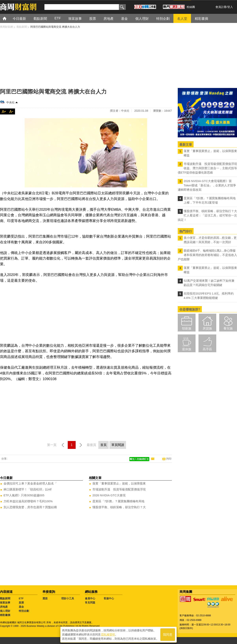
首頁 (8, 18)
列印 (169, 459)
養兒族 (228, 328)
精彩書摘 (5, 615)
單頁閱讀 (118, 445)
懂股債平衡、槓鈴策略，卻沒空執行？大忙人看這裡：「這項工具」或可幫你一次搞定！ (207, 215)
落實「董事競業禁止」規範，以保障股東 (119, 483)
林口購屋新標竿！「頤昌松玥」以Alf (28, 489)
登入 (230, 7)
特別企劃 (24, 611)
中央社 (10, 102)
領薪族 (187, 328)
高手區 (207, 349)
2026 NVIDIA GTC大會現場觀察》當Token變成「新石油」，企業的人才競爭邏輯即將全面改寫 (207, 185)
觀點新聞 (5, 598)
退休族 (187, 349)
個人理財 (5, 611)
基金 (21, 607)
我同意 (168, 634)
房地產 (4, 607)
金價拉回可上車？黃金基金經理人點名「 (30, 483)
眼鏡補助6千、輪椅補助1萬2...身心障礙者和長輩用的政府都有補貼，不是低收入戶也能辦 (207, 255)
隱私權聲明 (108, 634)
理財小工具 (68, 598)
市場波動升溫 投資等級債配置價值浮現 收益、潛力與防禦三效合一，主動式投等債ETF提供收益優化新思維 (207, 168)
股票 (21, 603)
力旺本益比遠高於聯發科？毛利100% (28, 501)
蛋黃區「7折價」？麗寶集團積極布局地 (118, 501)
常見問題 (90, 603)
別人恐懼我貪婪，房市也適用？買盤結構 (30, 507)
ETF (21, 598)
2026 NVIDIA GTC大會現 (109, 495)
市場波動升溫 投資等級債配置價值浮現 (119, 489)
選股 (45, 598)
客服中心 (109, 598)
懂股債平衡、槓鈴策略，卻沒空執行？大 (119, 507)
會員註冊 (221, 7)
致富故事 (5, 603)
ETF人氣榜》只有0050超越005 (24, 495)
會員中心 (90, 598)
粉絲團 (191, 7)
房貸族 (207, 328)
